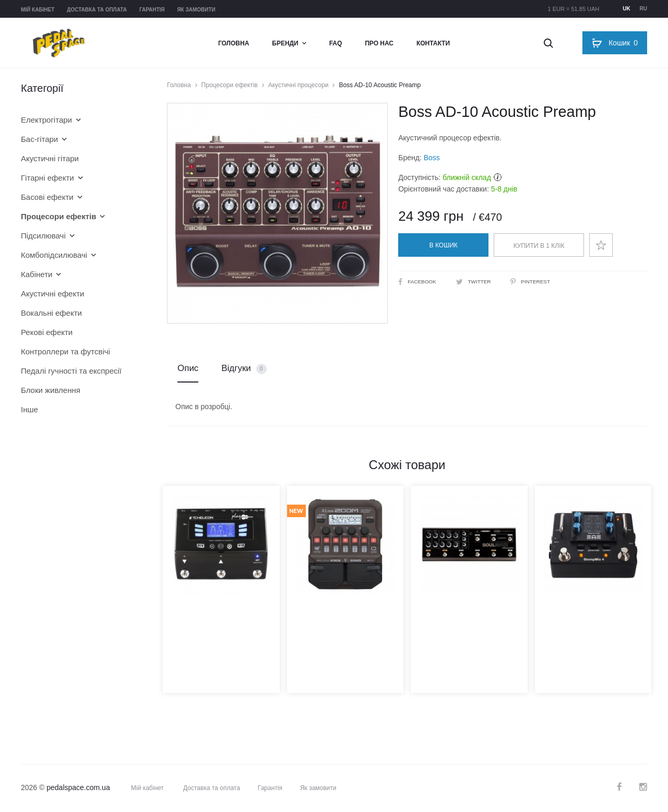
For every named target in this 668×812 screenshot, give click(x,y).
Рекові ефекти (47, 332)
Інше (29, 409)
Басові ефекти (47, 197)
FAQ (336, 43)
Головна (234, 43)
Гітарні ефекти (47, 178)
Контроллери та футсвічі (65, 351)
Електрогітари (46, 120)
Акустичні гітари (50, 158)
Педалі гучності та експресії (71, 371)
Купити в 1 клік (539, 246)
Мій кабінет (38, 10)
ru (643, 9)
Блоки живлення (51, 390)
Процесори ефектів (230, 85)
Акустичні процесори (299, 85)
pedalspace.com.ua (78, 787)
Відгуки (244, 369)
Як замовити (196, 10)
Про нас (379, 43)
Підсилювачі (43, 236)
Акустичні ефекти (52, 294)
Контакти (433, 43)
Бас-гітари (39, 139)
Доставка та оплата (97, 10)
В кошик (444, 245)
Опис (188, 368)
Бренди (285, 43)
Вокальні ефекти (51, 313)
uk (626, 9)
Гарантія (152, 10)
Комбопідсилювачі (54, 255)
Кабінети (37, 274)
